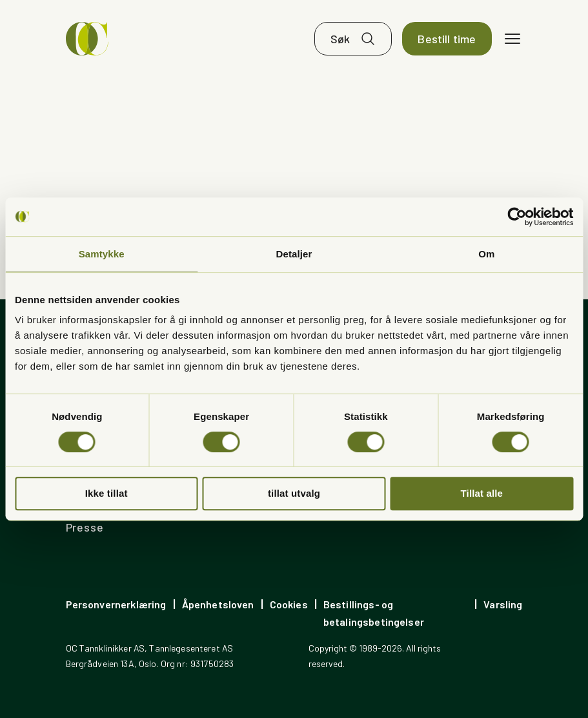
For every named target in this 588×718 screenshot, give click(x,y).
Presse (85, 527)
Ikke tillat (106, 493)
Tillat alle (482, 493)
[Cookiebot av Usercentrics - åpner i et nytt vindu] (517, 217)
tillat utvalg (294, 493)
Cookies (289, 604)
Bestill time (447, 39)
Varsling (503, 604)
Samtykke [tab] (102, 254)
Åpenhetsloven (218, 604)
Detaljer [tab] (294, 254)
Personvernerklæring (116, 604)
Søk (340, 39)
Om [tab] (486, 254)
